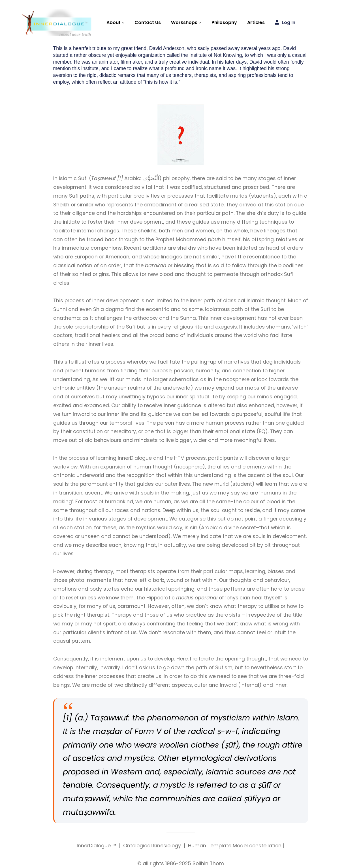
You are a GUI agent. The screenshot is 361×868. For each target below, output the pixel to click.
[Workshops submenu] (200, 23)
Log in (289, 22)
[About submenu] (123, 23)
